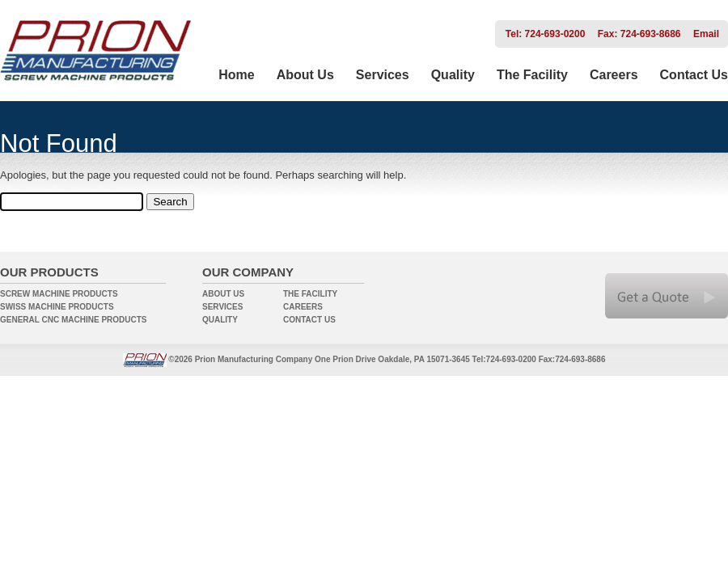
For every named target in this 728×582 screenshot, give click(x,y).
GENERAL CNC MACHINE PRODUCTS (74, 320)
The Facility (532, 75)
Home (236, 75)
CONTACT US (309, 320)
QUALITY (220, 320)
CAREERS (303, 307)
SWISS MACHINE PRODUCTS (57, 307)
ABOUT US (223, 294)
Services (383, 75)
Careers (614, 75)
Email (706, 34)
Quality (453, 75)
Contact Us (694, 75)
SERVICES (222, 307)
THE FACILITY (310, 294)
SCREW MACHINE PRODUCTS (59, 294)
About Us (305, 75)
